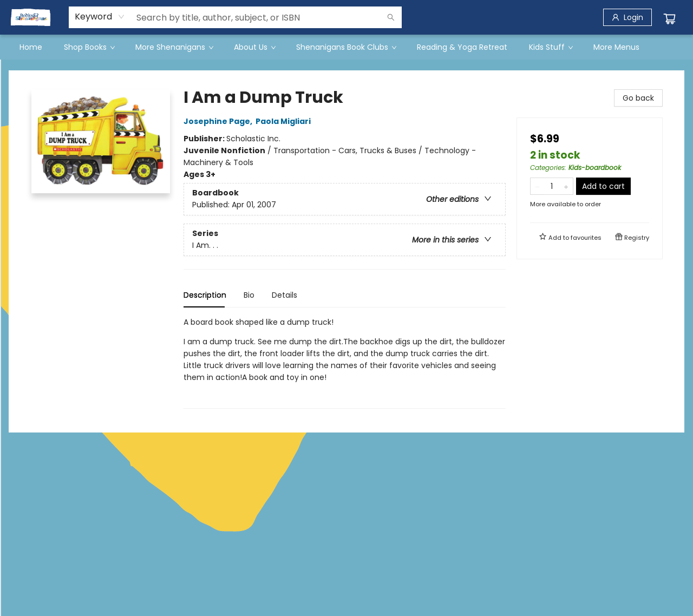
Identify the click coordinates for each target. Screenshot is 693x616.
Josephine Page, (220, 121)
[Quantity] (552, 186)
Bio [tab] (249, 295)
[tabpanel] (345, 362)
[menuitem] (31, 47)
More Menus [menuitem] (616, 47)
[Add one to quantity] (566, 186)
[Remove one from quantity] (537, 186)
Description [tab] (205, 295)
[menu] (346, 47)
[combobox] (100, 17)
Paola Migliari (285, 121)
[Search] (391, 17)
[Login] (627, 17)
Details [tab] (285, 295)
